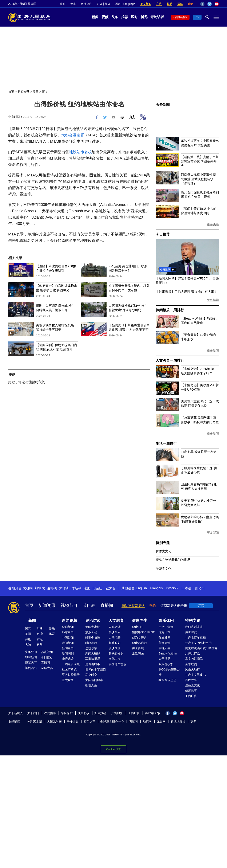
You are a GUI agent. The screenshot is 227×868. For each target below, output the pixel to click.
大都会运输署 (73, 135)
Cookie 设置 (113, 749)
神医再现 (138, 648)
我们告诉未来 (194, 627)
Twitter (210, 4)
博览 (144, 17)
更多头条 (213, 224)
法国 (87, 588)
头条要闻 (31, 652)
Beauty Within (168, 653)
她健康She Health (144, 632)
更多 (193, 722)
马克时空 (91, 675)
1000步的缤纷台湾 (169, 672)
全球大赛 (47, 668)
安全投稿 (100, 713)
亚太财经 (68, 680)
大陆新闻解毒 (94, 680)
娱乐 (52, 629)
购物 (190, 4)
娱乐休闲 (166, 621)
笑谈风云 (115, 632)
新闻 (95, 17)
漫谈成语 (115, 648)
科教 (40, 645)
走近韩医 (138, 653)
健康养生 (140, 621)
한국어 (200, 588)
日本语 (186, 588)
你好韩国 (164, 638)
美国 (36, 92)
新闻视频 (69, 621)
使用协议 (84, 713)
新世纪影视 (178, 722)
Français (156, 588)
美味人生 (164, 648)
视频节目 (69, 605)
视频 (105, 17)
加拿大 (40, 588)
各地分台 (86, 4)
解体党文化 (164, 551)
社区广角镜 (69, 669)
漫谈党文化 (164, 569)
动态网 (147, 722)
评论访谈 (157, 17)
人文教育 (116, 621)
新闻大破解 (93, 653)
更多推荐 (213, 300)
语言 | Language (125, 4)
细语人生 (91, 685)
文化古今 (115, 659)
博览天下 (31, 662)
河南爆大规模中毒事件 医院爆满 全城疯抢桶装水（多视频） (199, 179)
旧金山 (97, 588)
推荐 (125, 17)
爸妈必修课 (116, 653)
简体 (108, 4)
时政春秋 (91, 643)
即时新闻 (31, 657)
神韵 (63, 4)
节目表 (89, 605)
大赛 (73, 4)
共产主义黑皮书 (195, 675)
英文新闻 (146, 4)
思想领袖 (91, 648)
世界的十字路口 (96, 669)
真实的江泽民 (194, 659)
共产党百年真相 (195, 638)
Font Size (132, 117)
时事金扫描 (93, 638)
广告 (159, 4)
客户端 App (152, 713)
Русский (172, 588)
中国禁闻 (68, 638)
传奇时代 (191, 632)
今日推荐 (163, 234)
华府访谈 (68, 659)
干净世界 (73, 722)
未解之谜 (115, 627)
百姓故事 (191, 680)
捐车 (180, 4)
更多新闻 (213, 350)
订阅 (201, 606)
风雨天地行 (192, 669)
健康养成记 (139, 643)
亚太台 (111, 588)
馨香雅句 (115, 643)
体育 (52, 634)
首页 (11, 92)
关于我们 (33, 713)
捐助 (170, 4)
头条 (115, 17)
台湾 (40, 634)
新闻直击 (68, 648)
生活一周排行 (166, 444)
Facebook (202, 4)
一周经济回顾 (71, 664)
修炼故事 (191, 691)
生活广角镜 (166, 627)
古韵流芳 (115, 638)
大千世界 (164, 659)
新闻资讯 (23, 92)
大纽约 (28, 588)
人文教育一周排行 (170, 361)
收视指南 (50, 713)
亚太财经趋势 (71, 675)
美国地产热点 (118, 664)
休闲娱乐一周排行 (170, 310)
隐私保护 (67, 713)
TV (198, 17)
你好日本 (164, 632)
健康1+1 (138, 627)
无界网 (161, 722)
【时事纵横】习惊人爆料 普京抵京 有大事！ (186, 292)
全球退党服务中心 (112, 722)
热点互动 (91, 632)
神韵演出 (31, 668)
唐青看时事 (93, 664)
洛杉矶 (52, 588)
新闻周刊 (68, 653)
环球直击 (68, 632)
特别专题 (163, 543)
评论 (28, 639)
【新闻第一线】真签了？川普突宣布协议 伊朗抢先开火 (200, 161)
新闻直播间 (181, 17)
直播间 (107, 605)
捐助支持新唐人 (133, 606)
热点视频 (47, 652)
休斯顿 (76, 588)
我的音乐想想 (167, 680)
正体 (100, 4)
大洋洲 (64, 588)
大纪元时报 (54, 722)
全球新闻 (68, 627)
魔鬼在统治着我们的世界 (173, 560)
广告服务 (117, 713)
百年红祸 (191, 664)
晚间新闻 (68, 643)
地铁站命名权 (80, 152)
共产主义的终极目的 (198, 643)
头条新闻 (163, 105)
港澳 (40, 629)
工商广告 (191, 696)
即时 (134, 17)
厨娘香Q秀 (166, 664)
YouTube (217, 4)
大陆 (28, 645)
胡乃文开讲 (139, 638)
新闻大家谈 (93, 627)
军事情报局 (93, 659)
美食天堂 (164, 643)
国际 (28, 629)
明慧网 (133, 722)
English (141, 588)
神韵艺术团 (35, 722)
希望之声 (89, 722)
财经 (40, 639)
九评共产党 (192, 653)
